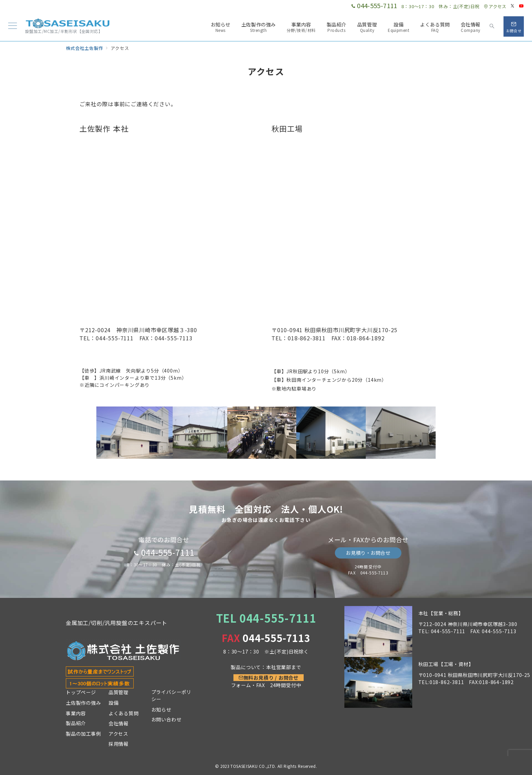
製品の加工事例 (83, 734)
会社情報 (119, 723)
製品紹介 (76, 723)
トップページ (81, 692)
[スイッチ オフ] (492, 26)
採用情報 (119, 744)
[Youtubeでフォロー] (521, 6)
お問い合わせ (166, 719)
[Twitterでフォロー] (513, 6)
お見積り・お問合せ (368, 553)
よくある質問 (124, 713)
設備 (114, 703)
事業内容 (76, 713)
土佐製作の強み (83, 703)
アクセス (495, 6)
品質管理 (119, 692)
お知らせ (161, 710)
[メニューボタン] (13, 26)
